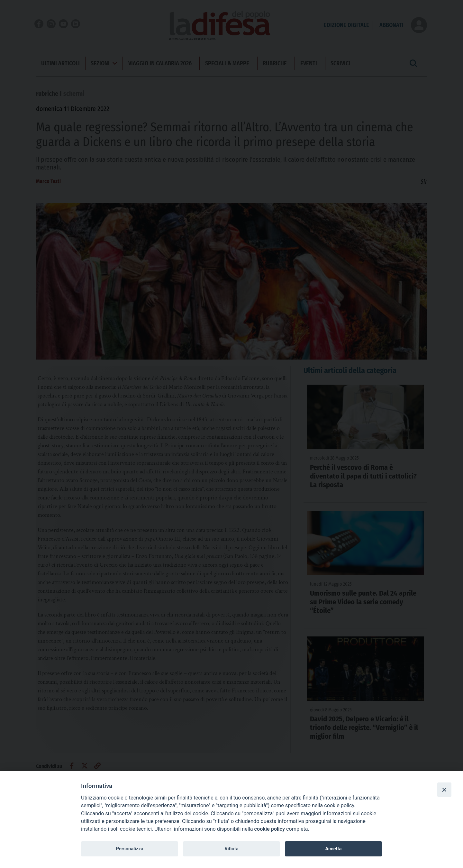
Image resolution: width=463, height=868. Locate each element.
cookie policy (270, 829)
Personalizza (129, 849)
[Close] (444, 790)
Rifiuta (231, 849)
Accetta (333, 849)
